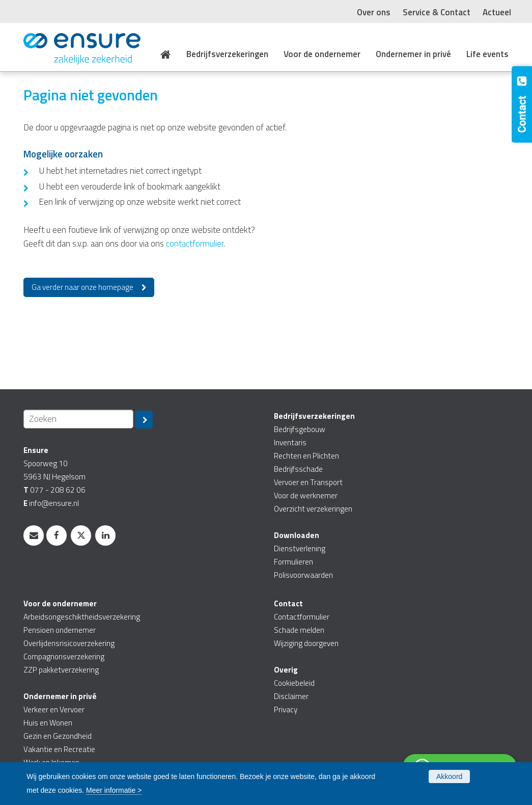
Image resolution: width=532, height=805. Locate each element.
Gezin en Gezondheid (58, 736)
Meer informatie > (114, 790)
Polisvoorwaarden (303, 575)
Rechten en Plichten (306, 456)
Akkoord (449, 776)
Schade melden (299, 630)
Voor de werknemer (306, 495)
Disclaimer (291, 696)
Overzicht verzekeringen (313, 509)
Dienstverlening (300, 548)
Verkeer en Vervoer (54, 709)
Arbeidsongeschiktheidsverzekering (82, 617)
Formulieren (293, 562)
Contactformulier (302, 617)
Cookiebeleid (294, 683)
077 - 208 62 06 (58, 490)
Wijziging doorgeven (306, 643)
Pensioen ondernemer (60, 630)
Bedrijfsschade (298, 469)
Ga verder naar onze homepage (82, 287)
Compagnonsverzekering (64, 656)
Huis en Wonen (48, 723)
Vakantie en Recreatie (59, 749)
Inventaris (290, 442)
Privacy (286, 709)
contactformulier (195, 244)
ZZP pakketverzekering (61, 670)
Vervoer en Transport (308, 482)
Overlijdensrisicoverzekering (69, 643)
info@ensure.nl (54, 503)
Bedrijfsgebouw (300, 429)
